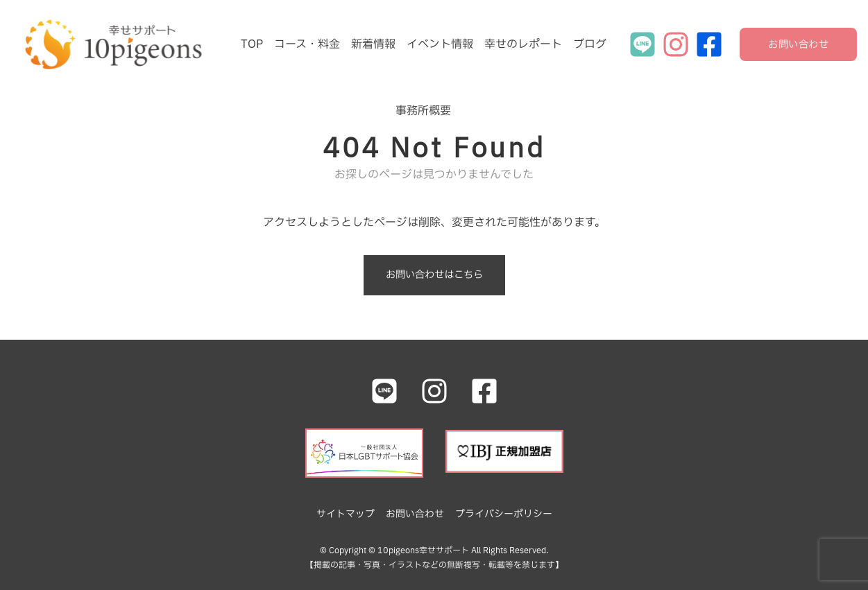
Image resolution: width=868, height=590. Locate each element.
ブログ (590, 44)
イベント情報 (440, 44)
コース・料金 (307, 44)
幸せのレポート (523, 44)
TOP (252, 44)
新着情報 (373, 44)
